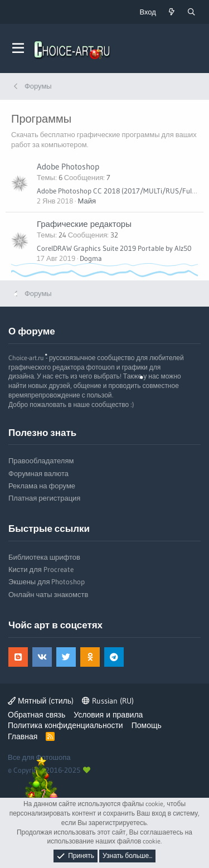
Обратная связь (37, 715)
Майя (87, 201)
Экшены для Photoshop (47, 581)
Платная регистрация (44, 498)
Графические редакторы (84, 224)
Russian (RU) (108, 701)
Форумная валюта (38, 473)
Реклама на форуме (42, 486)
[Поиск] (191, 12)
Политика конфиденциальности (65, 725)
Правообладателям (41, 460)
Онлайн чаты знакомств (48, 594)
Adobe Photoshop (68, 166)
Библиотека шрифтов (44, 557)
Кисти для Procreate (41, 569)
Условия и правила (108, 715)
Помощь (147, 725)
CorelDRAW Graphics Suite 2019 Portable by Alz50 (114, 248)
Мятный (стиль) (41, 701)
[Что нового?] (172, 12)
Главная (23, 736)
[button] (18, 49)
